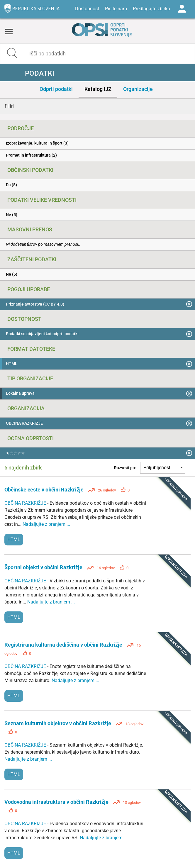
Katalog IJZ (98, 89)
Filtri (9, 106)
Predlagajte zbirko (151, 9)
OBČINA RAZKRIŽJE (26, 503)
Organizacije (138, 89)
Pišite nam (116, 9)
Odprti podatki (56, 89)
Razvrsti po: (125, 468)
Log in (182, 9)
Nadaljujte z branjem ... (46, 524)
